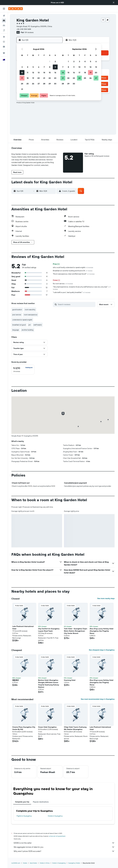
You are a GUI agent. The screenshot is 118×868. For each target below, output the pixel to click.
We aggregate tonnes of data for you (64, 847)
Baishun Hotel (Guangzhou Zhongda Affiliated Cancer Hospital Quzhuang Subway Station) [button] (49, 684)
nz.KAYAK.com (16, 863)
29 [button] (50, 84)
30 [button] (55, 84)
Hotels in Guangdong (59, 863)
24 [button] (22, 84)
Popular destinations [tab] (41, 802)
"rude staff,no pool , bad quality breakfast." (72, 292)
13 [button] (39, 73)
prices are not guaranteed (57, 836)
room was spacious (31, 315)
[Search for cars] (4, 25)
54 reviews (29, 32)
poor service (17, 315)
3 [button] (22, 67)
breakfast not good (19, 325)
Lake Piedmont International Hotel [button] (23, 628)
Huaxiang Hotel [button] (70, 680)
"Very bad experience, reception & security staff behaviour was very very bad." (82, 288)
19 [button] (33, 78)
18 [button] (28, 78)
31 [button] (22, 89)
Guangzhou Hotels (74, 863)
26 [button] (33, 84)
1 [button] (50, 61)
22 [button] (50, 78)
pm (30, 325)
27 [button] (39, 84)
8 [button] (50, 67)
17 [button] (22, 78)
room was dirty (30, 310)
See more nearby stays (106, 598)
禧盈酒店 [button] (16, 680)
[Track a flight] (4, 42)
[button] (114, 3)
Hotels (25, 863)
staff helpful (38, 325)
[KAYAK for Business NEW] (4, 47)
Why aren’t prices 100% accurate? (64, 851)
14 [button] (44, 73)
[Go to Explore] (4, 37)
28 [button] (44, 84)
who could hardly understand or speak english (73, 267)
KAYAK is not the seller (64, 843)
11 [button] (28, 73)
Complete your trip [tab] (22, 802)
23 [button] (55, 78)
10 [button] (22, 73)
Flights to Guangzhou (24, 816)
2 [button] (55, 61)
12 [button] (33, 73)
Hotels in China (45, 863)
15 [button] (50, 73)
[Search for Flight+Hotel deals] (4, 30)
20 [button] (39, 78)
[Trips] (4, 53)
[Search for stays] (4, 21)
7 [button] (44, 67)
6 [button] (39, 67)
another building (27, 330)
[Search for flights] (4, 16)
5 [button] (33, 67)
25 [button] (28, 84)
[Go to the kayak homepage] (15, 9)
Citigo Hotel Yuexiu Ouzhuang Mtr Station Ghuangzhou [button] (75, 728)
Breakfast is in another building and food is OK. (73, 271)
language (16, 330)
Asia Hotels (33, 863)
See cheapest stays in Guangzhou (102, 650)
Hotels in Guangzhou (55, 816)
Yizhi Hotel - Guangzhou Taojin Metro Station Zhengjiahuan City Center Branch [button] (76, 631)
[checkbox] (23, 370)
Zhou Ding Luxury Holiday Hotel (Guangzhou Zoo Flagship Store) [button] (102, 631)
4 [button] (28, 67)
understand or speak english (22, 320)
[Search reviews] (76, 304)
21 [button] (44, 78)
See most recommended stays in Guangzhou (98, 699)
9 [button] (55, 67)
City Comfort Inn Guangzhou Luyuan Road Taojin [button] (49, 630)
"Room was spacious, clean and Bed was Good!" (74, 274)
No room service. (63, 284)
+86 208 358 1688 (24, 29)
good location (17, 310)
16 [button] (55, 73)
